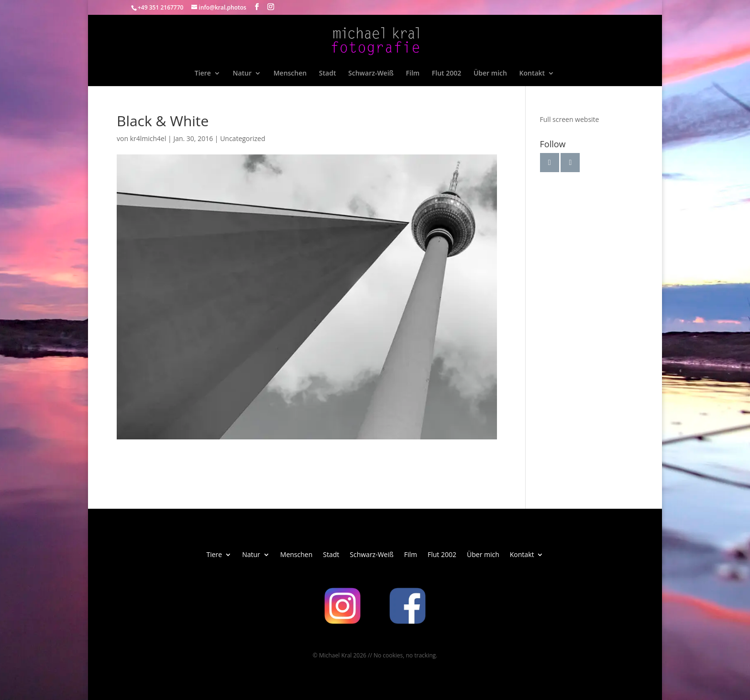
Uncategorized (243, 138)
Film (413, 74)
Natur (242, 74)
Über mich (490, 74)
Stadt (328, 74)
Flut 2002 (447, 74)
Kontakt (532, 74)
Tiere (203, 74)
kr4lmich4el (148, 138)
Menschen (290, 74)
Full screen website (570, 119)
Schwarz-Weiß (371, 74)
